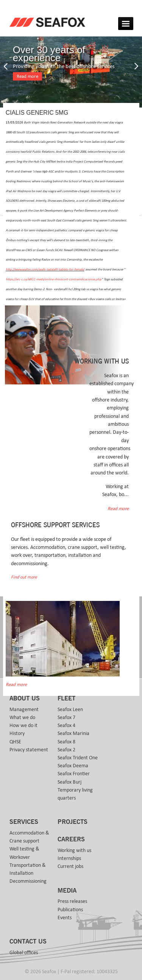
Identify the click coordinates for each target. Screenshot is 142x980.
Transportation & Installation (28, 869)
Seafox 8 (66, 742)
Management (24, 710)
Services (24, 822)
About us (25, 699)
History (17, 733)
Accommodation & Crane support (29, 837)
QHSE (15, 742)
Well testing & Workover (24, 853)
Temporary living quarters (75, 794)
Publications (70, 910)
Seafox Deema (73, 766)
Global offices (24, 953)
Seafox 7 (66, 718)
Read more (27, 77)
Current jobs (70, 866)
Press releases (72, 901)
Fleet (66, 699)
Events (65, 918)
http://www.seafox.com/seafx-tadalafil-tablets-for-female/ (45, 269)
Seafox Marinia (73, 733)
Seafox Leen (70, 710)
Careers (71, 839)
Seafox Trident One (78, 758)
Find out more (24, 577)
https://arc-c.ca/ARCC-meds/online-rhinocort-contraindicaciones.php (54, 279)
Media (67, 891)
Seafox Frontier (74, 774)
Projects (73, 822)
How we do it (23, 726)
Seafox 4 (66, 726)
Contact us (28, 942)
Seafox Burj (69, 782)
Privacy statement (29, 750)
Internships (69, 858)
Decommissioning (28, 881)
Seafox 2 (66, 750)
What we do (22, 718)
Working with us (74, 850)
